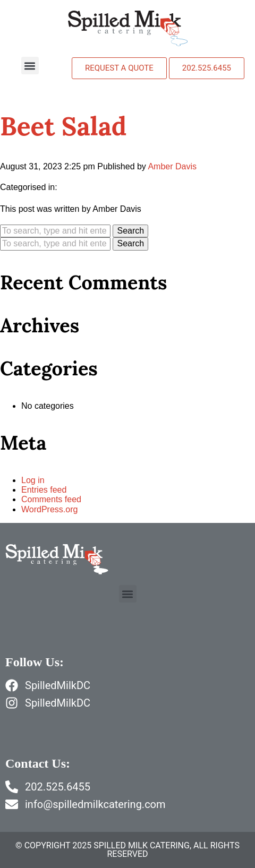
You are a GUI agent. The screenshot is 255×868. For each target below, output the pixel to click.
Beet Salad (63, 126)
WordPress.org (49, 509)
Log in (33, 480)
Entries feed (44, 490)
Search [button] (130, 231)
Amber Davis (172, 166)
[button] (30, 66)
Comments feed (51, 499)
